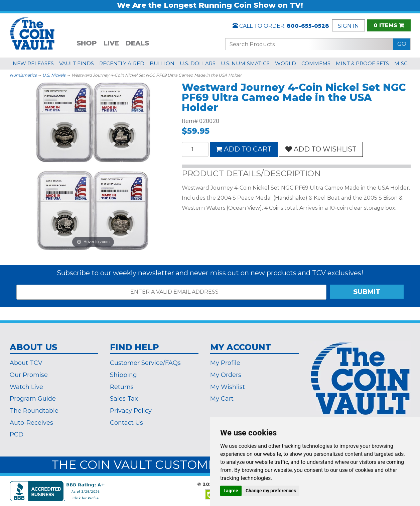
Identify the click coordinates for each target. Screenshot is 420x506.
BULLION (162, 63)
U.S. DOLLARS (198, 63)
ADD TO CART (244, 149)
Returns (122, 387)
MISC (401, 63)
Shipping (123, 375)
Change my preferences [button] (271, 491)
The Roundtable (34, 411)
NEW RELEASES (33, 63)
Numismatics (23, 75)
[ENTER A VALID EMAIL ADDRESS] (171, 292)
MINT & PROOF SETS (362, 63)
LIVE (111, 43)
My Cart (222, 399)
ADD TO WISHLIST (321, 149)
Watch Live (26, 387)
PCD (17, 434)
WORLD (286, 63)
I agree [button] (231, 491)
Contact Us (126, 423)
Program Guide (33, 399)
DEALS (137, 43)
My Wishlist (228, 387)
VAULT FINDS (77, 63)
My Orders (226, 375)
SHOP (87, 43)
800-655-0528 (308, 26)
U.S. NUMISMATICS (245, 63)
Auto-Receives (31, 423)
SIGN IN (348, 26)
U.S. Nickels (54, 75)
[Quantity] (195, 149)
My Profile (225, 363)
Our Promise (29, 375)
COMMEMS (316, 63)
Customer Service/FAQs (145, 363)
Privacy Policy (131, 411)
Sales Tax (124, 399)
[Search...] (309, 44)
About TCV (26, 363)
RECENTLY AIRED (122, 63)
